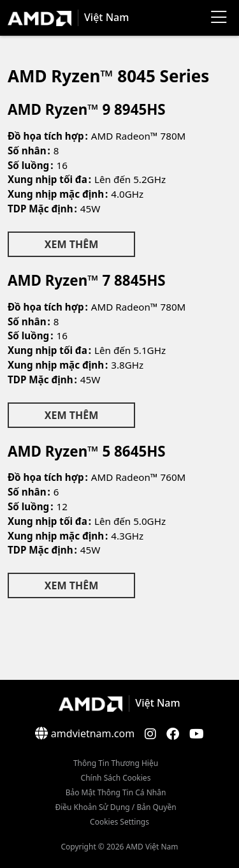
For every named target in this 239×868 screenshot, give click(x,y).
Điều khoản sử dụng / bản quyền (115, 807)
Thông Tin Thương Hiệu (116, 763)
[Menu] (219, 18)
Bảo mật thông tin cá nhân (116, 792)
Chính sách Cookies (116, 778)
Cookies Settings (119, 822)
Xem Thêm (71, 244)
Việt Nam (106, 17)
